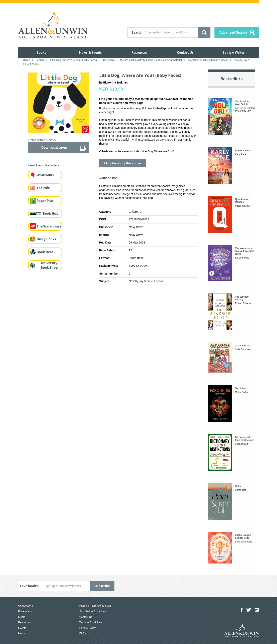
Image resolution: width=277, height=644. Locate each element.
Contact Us (185, 52)
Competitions (26, 606)
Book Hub (51, 213)
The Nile (43, 188)
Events (22, 628)
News (22, 633)
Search (137, 32)
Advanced (233, 32)
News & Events (90, 52)
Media (22, 617)
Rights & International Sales (95, 606)
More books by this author (123, 163)
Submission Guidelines (93, 611)
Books (41, 52)
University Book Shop (49, 265)
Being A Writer (234, 52)
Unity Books (46, 239)
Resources (139, 52)
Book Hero (45, 252)
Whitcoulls (45, 175)
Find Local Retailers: (44, 165)
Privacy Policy (87, 628)
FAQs (83, 633)
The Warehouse (49, 226)
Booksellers (25, 611)
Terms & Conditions (91, 622)
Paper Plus (45, 201)
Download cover (54, 148)
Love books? (30, 586)
